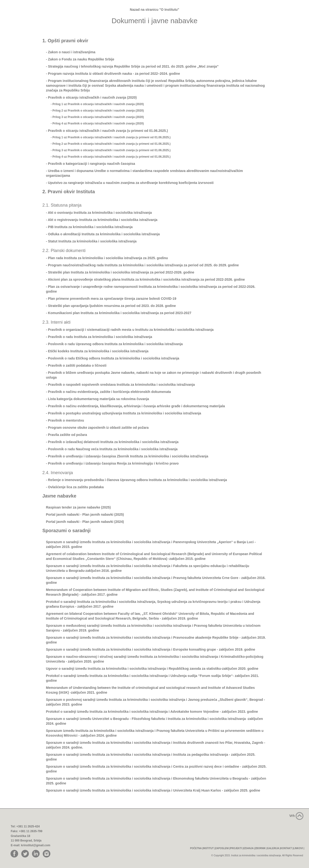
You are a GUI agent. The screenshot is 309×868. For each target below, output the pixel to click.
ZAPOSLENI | (223, 848)
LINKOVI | (299, 848)
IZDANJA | (249, 848)
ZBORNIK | (261, 848)
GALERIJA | (274, 848)
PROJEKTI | (237, 848)
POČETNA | (197, 848)
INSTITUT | (209, 848)
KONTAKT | (287, 848)
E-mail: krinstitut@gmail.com (31, 845)
